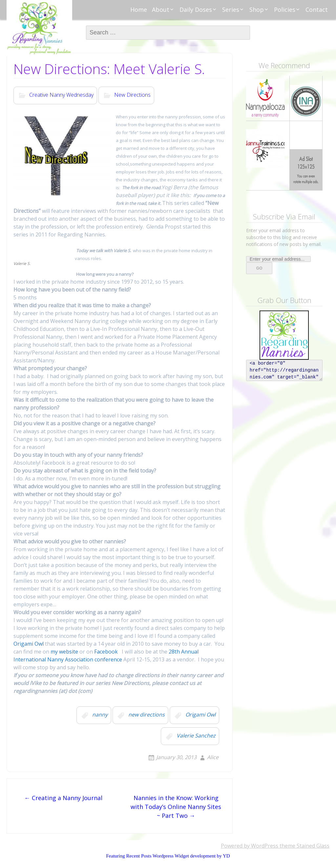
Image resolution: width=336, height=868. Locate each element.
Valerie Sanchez (196, 736)
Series (231, 10)
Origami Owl (29, 644)
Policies (285, 10)
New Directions (132, 95)
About (161, 10)
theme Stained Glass (304, 846)
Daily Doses (196, 10)
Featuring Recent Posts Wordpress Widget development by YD (168, 856)
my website (64, 652)
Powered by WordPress (250, 846)
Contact (317, 10)
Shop (257, 10)
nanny (100, 715)
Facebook (106, 652)
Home (139, 10)
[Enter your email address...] (278, 259)
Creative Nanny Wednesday (61, 95)
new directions (147, 715)
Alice (213, 757)
